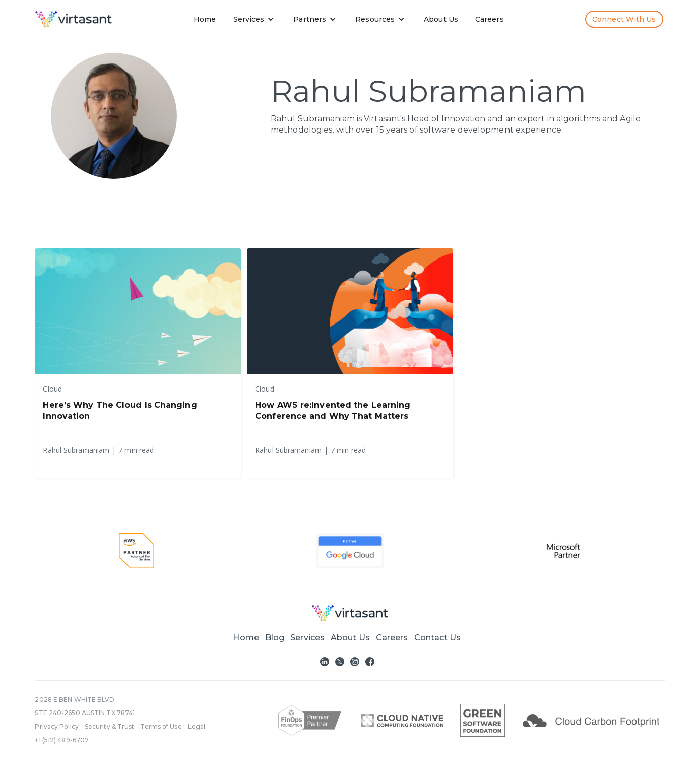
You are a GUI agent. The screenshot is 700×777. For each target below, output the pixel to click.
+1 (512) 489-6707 (62, 740)
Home (205, 19)
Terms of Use (161, 726)
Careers (490, 19)
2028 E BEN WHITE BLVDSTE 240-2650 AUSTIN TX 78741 (85, 706)
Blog (275, 638)
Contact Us (438, 638)
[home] (73, 19)
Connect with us (624, 19)
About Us (441, 19)
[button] (256, 19)
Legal (197, 726)
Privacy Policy (56, 726)
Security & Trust (110, 726)
